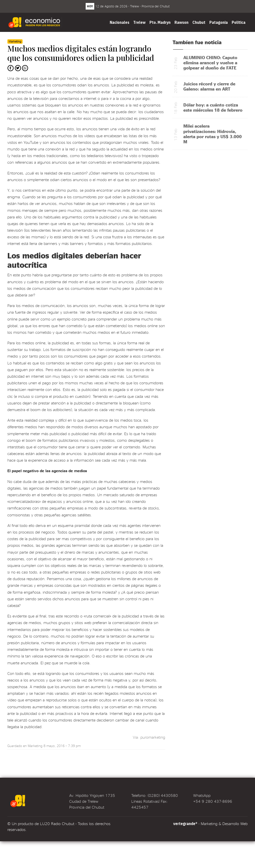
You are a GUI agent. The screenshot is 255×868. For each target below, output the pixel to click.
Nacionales (120, 22)
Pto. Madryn (160, 22)
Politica (239, 22)
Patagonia (219, 22)
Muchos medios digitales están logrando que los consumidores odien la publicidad (81, 53)
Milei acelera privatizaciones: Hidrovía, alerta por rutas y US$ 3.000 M (213, 134)
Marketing (35, 746)
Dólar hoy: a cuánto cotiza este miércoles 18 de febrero (213, 107)
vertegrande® (185, 824)
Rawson (181, 22)
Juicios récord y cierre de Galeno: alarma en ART (209, 86)
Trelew (139, 22)
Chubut (199, 22)
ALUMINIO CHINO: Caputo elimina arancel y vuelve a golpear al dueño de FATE (210, 62)
